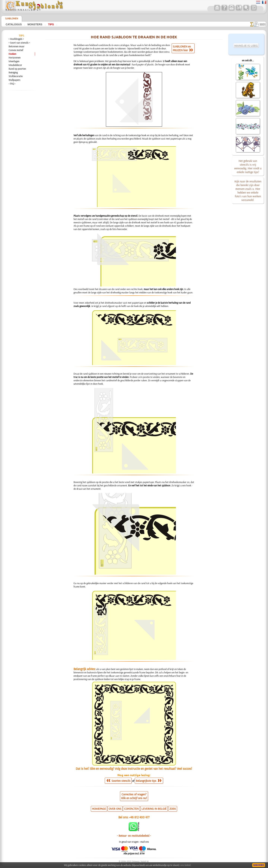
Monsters (35, 24)
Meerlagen (14, 61)
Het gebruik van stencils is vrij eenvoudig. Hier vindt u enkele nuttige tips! (248, 166)
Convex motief (16, 50)
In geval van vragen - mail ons (134, 842)
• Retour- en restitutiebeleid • (134, 836)
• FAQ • (12, 84)
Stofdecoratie (16, 76)
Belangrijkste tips (149, 781)
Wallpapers (14, 80)
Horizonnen (15, 58)
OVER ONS (115, 809)
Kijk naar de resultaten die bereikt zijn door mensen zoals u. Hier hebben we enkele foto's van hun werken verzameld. (248, 191)
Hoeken (12, 54)
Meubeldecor (15, 65)
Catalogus (14, 24)
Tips (51, 24)
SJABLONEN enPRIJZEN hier (183, 48)
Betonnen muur (16, 46)
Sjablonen (12, 18)
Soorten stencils (118, 781)
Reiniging (13, 72)
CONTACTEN (131, 809)
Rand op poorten (17, 69)
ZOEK (173, 809)
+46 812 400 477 (139, 817)
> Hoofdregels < (16, 39)
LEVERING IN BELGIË (154, 809)
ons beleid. (186, 865)
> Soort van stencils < (19, 43)
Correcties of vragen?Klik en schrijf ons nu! (134, 796)
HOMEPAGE (99, 809)
